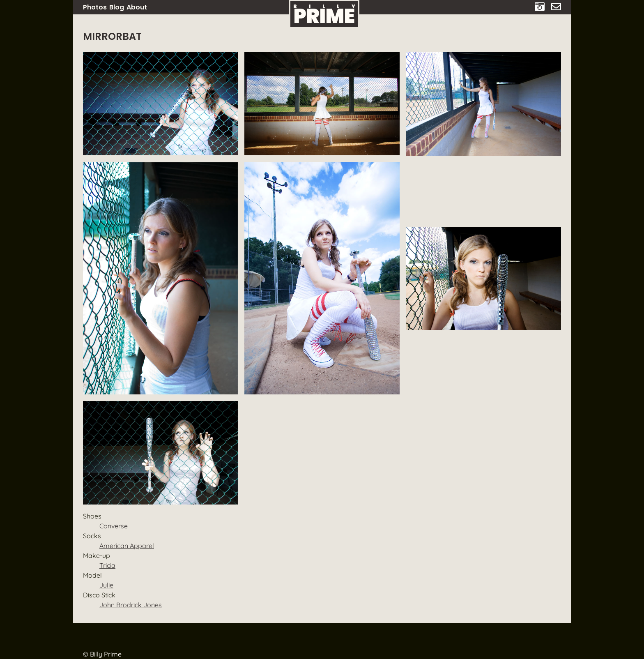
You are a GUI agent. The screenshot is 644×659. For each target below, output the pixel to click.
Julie (106, 585)
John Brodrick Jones (131, 605)
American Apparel (127, 546)
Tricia (107, 565)
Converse (114, 526)
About (137, 7)
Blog (117, 7)
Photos (95, 7)
